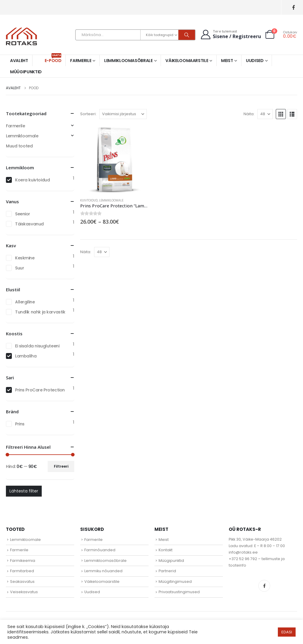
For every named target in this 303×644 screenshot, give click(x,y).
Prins (20, 424)
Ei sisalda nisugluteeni (37, 346)
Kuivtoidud (89, 200)
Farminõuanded (100, 550)
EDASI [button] (287, 632)
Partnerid (167, 571)
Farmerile (81, 61)
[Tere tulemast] (230, 34)
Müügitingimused (175, 582)
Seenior (23, 214)
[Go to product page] (114, 159)
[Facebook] (293, 8)
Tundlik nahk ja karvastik (40, 312)
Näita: (249, 114)
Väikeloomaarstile (187, 61)
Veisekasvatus (24, 592)
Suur (20, 268)
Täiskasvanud (29, 224)
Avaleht (19, 61)
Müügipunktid (26, 72)
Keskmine (25, 258)
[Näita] (265, 114)
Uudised (255, 61)
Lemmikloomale (111, 200)
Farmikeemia (23, 561)
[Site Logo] (21, 36)
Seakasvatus (22, 582)
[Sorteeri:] (123, 114)
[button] (281, 114)
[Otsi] (187, 35)
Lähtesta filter (24, 491)
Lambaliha (26, 356)
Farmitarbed (22, 571)
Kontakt (166, 550)
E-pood (53, 59)
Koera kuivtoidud (32, 180)
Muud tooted (19, 146)
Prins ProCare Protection (40, 390)
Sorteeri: (88, 114)
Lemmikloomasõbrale (128, 61)
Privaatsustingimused (179, 592)
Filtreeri (61, 466)
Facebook (264, 586)
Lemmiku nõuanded (103, 571)
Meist (227, 61)
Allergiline (25, 302)
